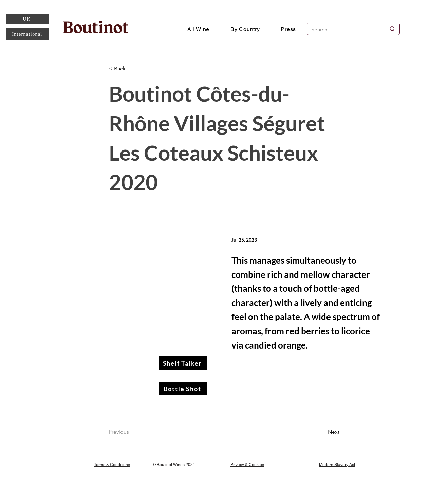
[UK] (28, 19)
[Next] (322, 432)
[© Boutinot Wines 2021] (175, 465)
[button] (245, 29)
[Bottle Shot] (183, 389)
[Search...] (343, 30)
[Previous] (131, 432)
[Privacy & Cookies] (247, 465)
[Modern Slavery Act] (337, 465)
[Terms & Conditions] (112, 465)
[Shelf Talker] (183, 363)
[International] (28, 34)
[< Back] (131, 69)
